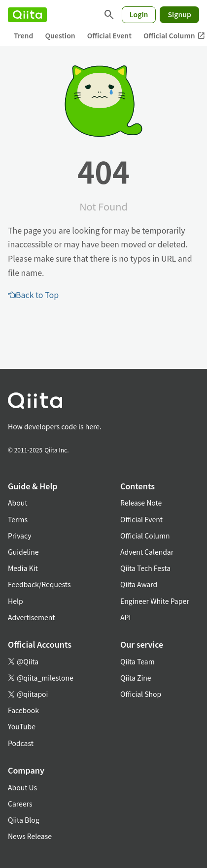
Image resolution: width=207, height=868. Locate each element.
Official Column (145, 536)
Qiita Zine (136, 678)
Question (60, 35)
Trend (23, 35)
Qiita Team (138, 661)
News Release (30, 836)
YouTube (22, 726)
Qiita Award (139, 584)
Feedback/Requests (39, 584)
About (17, 503)
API (125, 617)
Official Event (109, 35)
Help (16, 601)
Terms (18, 519)
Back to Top (33, 295)
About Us (22, 787)
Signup (179, 14)
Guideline (23, 552)
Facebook (23, 710)
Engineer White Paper (155, 601)
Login (139, 14)
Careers (20, 804)
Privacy (19, 536)
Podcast (21, 743)
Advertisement (32, 617)
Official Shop (141, 694)
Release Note (141, 503)
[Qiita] (27, 15)
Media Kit (23, 568)
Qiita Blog (24, 820)
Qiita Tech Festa (145, 568)
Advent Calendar (147, 552)
